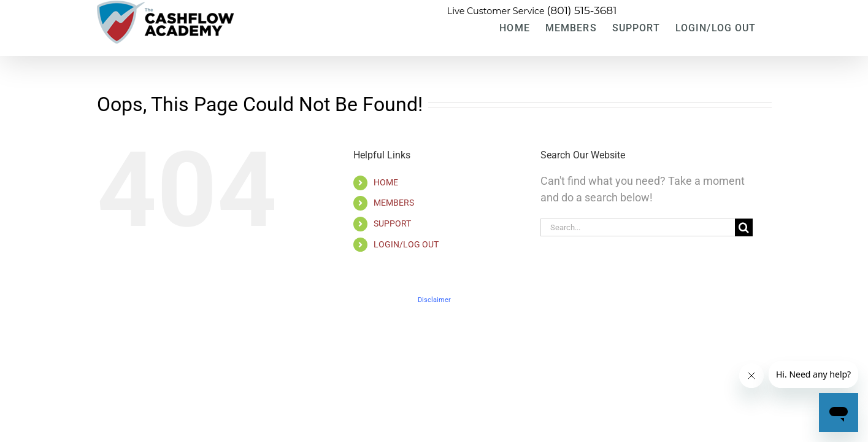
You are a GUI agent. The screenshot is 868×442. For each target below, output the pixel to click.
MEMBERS (394, 203)
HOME (386, 182)
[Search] (744, 227)
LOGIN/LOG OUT (406, 244)
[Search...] (638, 227)
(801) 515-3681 (582, 10)
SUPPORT (392, 223)
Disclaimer (434, 300)
